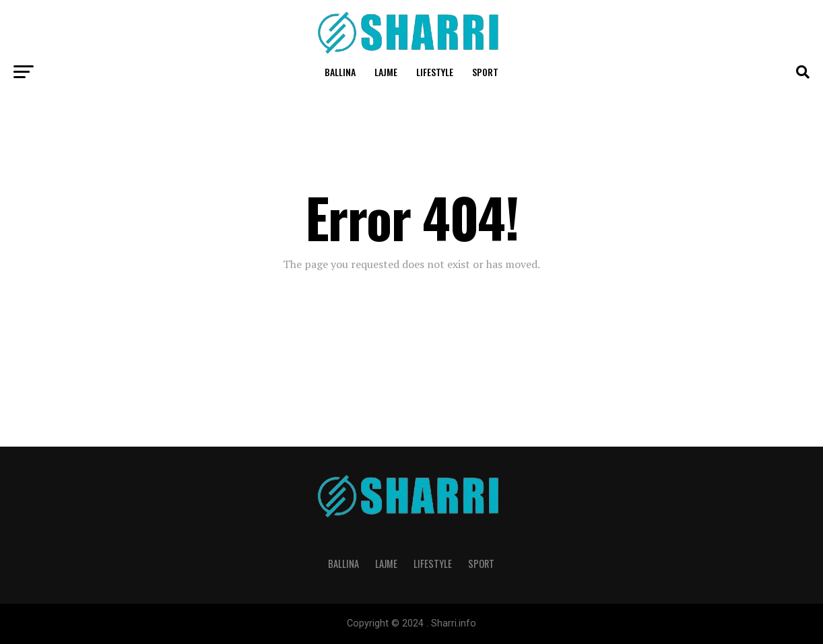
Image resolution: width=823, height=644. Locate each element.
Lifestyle (435, 72)
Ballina (340, 72)
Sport (485, 72)
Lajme (386, 72)
